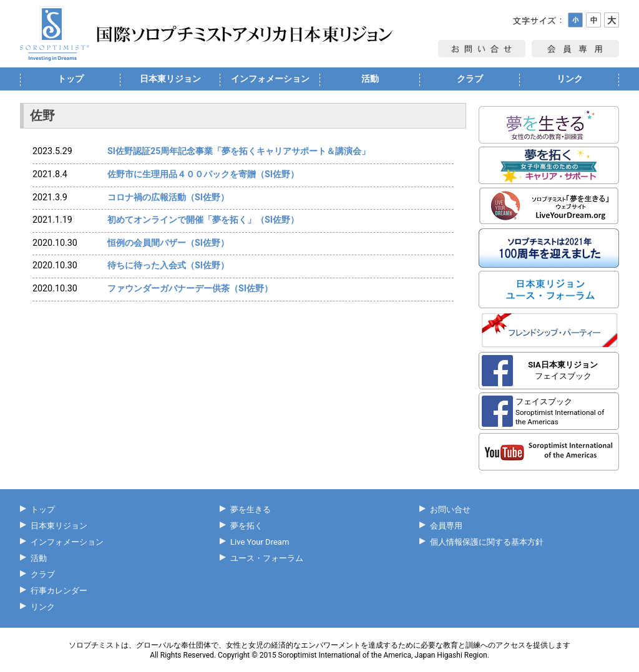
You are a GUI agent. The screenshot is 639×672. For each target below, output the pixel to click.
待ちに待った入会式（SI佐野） (168, 265)
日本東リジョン (170, 79)
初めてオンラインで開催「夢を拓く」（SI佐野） (203, 220)
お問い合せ (450, 509)
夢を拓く (246, 526)
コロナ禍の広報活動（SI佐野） (168, 197)
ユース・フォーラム (267, 558)
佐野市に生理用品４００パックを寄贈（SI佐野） (203, 174)
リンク (570, 79)
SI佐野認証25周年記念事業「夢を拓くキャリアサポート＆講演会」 (239, 151)
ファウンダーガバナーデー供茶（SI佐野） (190, 288)
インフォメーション (270, 79)
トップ (71, 79)
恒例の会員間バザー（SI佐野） (168, 243)
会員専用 (446, 526)
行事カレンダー (59, 591)
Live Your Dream (260, 542)
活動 (370, 79)
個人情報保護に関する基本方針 (487, 542)
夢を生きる (251, 509)
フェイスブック (563, 370)
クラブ (470, 79)
